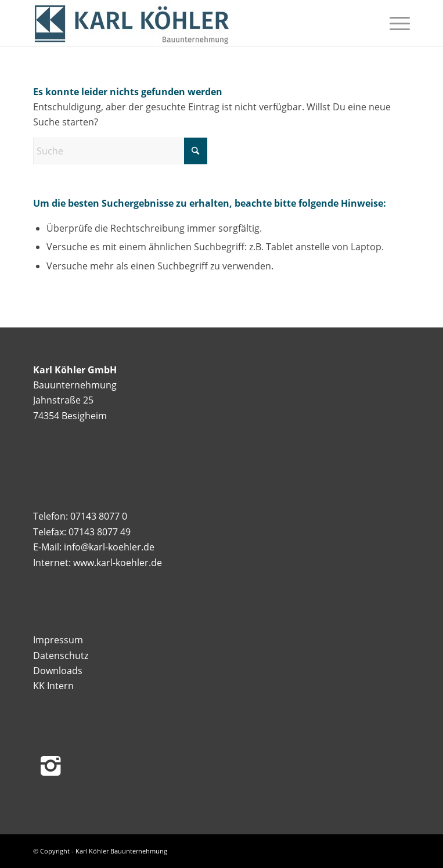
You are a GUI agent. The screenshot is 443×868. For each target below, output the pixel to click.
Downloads (58, 671)
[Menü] (394, 23)
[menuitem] (394, 23)
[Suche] (120, 151)
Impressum (58, 640)
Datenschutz (61, 655)
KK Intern (53, 686)
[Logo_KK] (184, 23)
